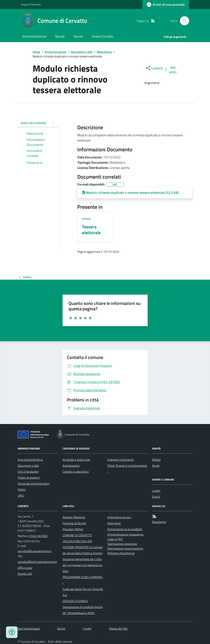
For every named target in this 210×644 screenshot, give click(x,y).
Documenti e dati (81, 52)
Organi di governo (29, 478)
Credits (87, 628)
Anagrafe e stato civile (76, 460)
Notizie (156, 460)
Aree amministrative (30, 460)
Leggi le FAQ (115, 539)
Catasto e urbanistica (76, 472)
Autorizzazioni (71, 466)
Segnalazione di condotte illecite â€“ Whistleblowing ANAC (83, 610)
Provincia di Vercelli (74, 523)
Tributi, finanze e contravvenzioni (127, 469)
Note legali (114, 523)
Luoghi (156, 491)
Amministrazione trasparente (125, 534)
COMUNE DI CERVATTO (77, 535)
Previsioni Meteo (73, 529)
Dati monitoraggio (29, 628)
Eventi (156, 497)
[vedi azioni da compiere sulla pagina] (171, 69)
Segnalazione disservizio (122, 544)
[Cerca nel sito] (183, 21)
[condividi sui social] (154, 68)
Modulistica (104, 52)
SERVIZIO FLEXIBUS (75, 601)
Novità (60, 36)
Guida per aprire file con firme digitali (83, 592)
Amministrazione (34, 36)
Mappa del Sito (118, 628)
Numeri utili (25, 574)
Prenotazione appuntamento (125, 548)
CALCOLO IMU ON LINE (77, 541)
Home (36, 52)
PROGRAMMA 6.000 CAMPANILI (83, 580)
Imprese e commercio (120, 460)
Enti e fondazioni (28, 472)
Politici (22, 489)
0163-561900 (39, 536)
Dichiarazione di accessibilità (125, 529)
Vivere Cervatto (103, 36)
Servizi (78, 36)
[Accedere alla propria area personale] (166, 4)
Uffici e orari (25, 568)
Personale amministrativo (34, 484)
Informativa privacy (119, 517)
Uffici (21, 495)
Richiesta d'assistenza (121, 553)
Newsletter (159, 522)
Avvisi (156, 466)
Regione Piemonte (31, 4)
